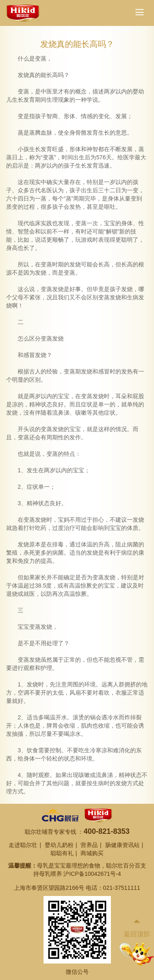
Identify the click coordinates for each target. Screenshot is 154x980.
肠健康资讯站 (122, 845)
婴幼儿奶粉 (59, 845)
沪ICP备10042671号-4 (92, 874)
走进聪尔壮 (23, 845)
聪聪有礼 (62, 853)
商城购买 (92, 853)
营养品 (89, 845)
